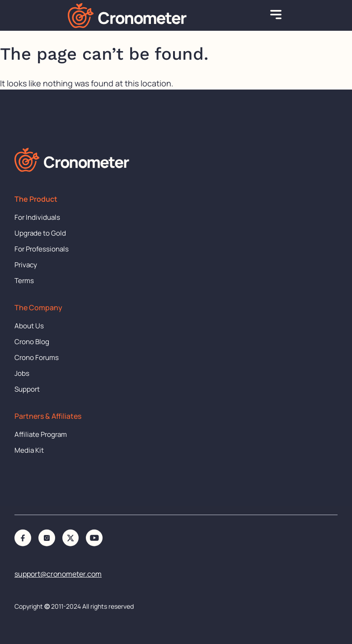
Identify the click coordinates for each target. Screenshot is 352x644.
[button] (276, 15)
